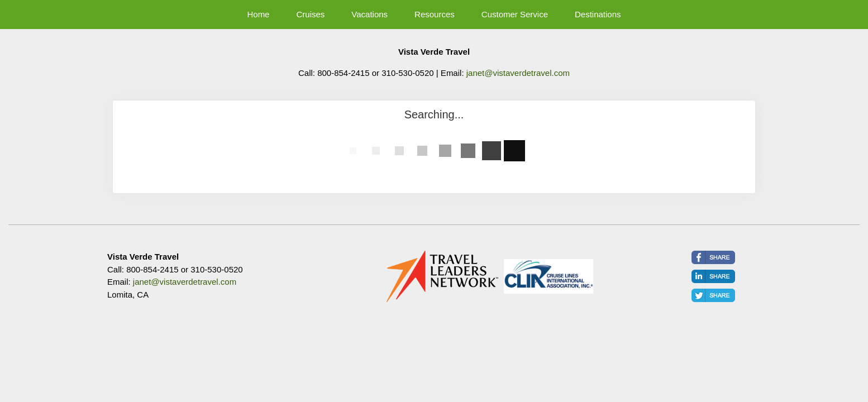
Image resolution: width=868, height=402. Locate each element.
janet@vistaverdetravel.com (518, 73)
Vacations (369, 14)
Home (258, 14)
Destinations (598, 14)
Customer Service (515, 14)
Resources (435, 14)
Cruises (310, 14)
